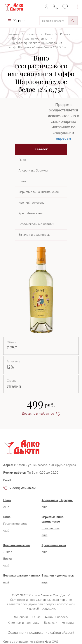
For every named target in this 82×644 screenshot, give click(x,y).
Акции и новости (57, 617)
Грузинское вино (15, 524)
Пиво (22, 160)
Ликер (8, 552)
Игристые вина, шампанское (39, 192)
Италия (65, 34)
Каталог (32, 34)
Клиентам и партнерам (24, 623)
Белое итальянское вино (30, 39)
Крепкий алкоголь (31, 203)
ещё (6, 507)
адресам (64, 138)
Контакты (68, 623)
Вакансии (51, 623)
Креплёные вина (31, 213)
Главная (13, 34)
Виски (8, 559)
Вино (49, 34)
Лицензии (21, 617)
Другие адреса (65, 465)
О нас (36, 617)
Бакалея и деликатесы (34, 235)
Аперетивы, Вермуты (33, 171)
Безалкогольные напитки (36, 224)
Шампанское (51, 528)
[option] (41, 290)
